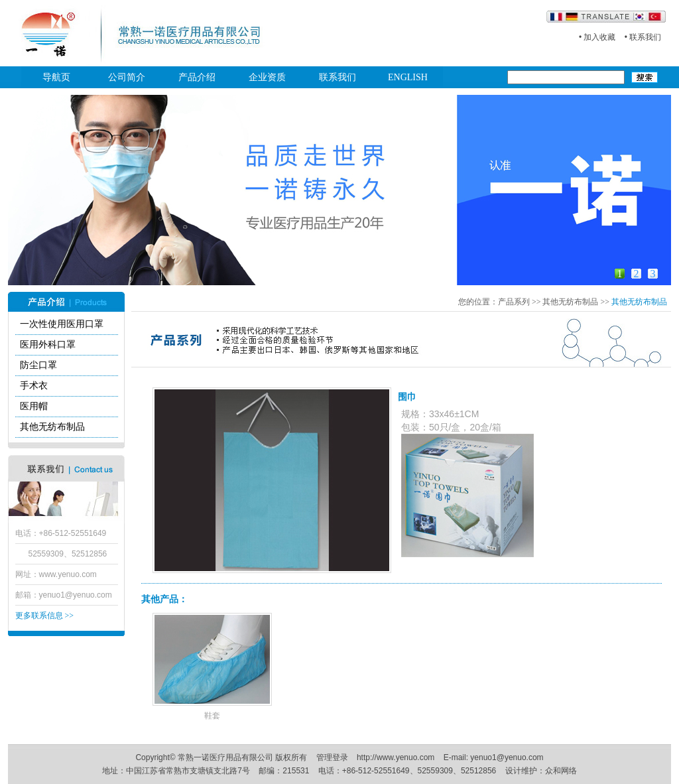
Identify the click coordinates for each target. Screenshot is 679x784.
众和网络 (561, 771)
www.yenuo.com (68, 574)
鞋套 (212, 716)
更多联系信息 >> (45, 616)
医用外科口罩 (48, 345)
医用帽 (34, 406)
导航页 (56, 77)
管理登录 (332, 757)
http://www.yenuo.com (396, 757)
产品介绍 (197, 77)
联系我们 (645, 37)
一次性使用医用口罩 (62, 324)
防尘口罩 (38, 365)
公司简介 (127, 77)
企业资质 (267, 77)
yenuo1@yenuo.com (76, 595)
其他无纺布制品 (52, 427)
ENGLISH (408, 77)
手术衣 (34, 386)
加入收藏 (599, 37)
